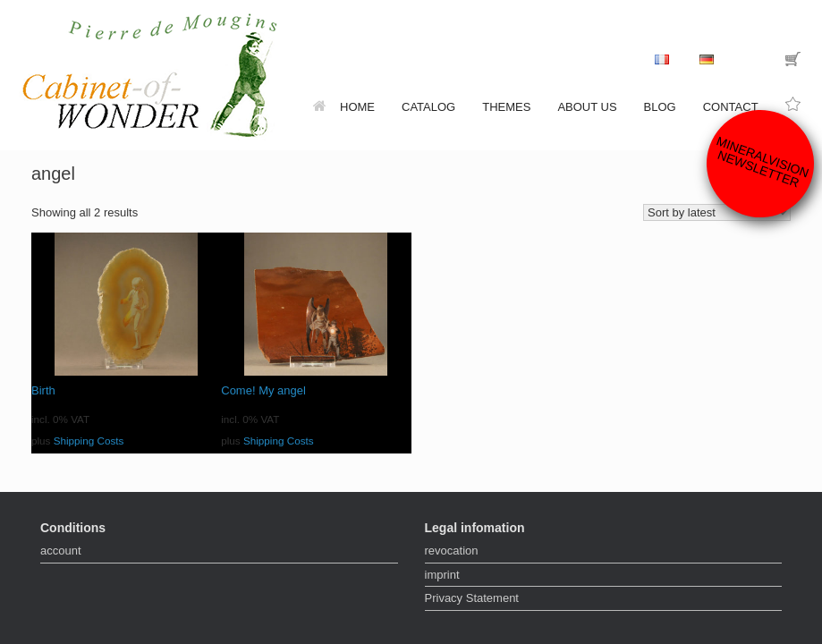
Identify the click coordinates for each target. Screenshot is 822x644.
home (344, 107)
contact (731, 107)
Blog (660, 107)
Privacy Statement (472, 598)
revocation (452, 551)
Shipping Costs (89, 441)
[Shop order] (717, 212)
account (61, 551)
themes (506, 107)
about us (587, 107)
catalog (428, 107)
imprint (442, 575)
